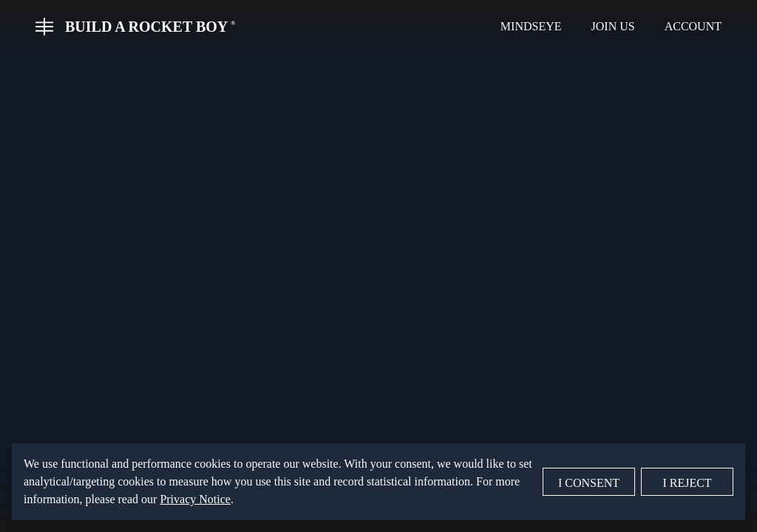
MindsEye (531, 26)
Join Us (613, 26)
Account (693, 26)
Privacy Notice (195, 499)
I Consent (589, 483)
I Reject (687, 483)
